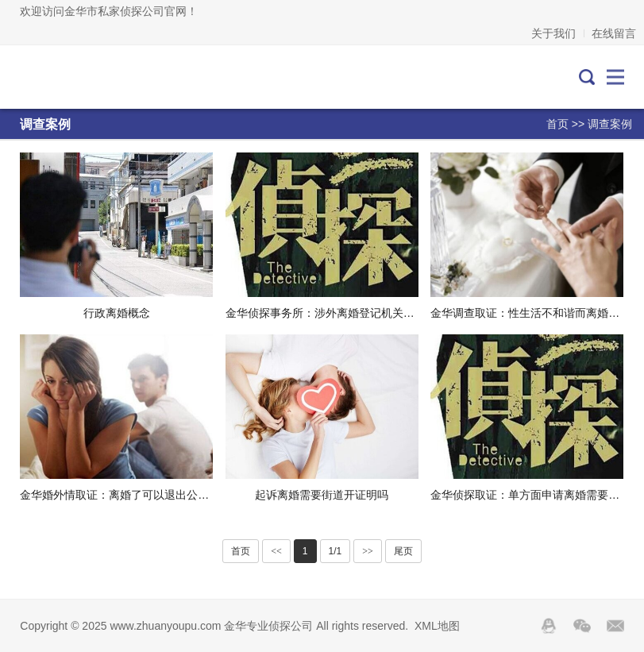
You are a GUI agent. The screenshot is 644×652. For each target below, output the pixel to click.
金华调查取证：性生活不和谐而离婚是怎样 (536, 313)
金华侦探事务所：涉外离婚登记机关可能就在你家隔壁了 (364, 313)
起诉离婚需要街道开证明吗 (322, 495)
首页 (557, 124)
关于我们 (553, 33)
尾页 (403, 551)
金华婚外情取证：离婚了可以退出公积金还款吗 (137, 495)
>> (368, 551)
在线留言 (614, 33)
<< (276, 551)
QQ (549, 626)
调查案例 (610, 124)
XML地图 (437, 626)
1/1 (335, 551)
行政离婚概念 (117, 313)
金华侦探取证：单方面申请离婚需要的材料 (536, 495)
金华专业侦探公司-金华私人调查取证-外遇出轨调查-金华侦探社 (91, 77)
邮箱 (615, 626)
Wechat (582, 626)
